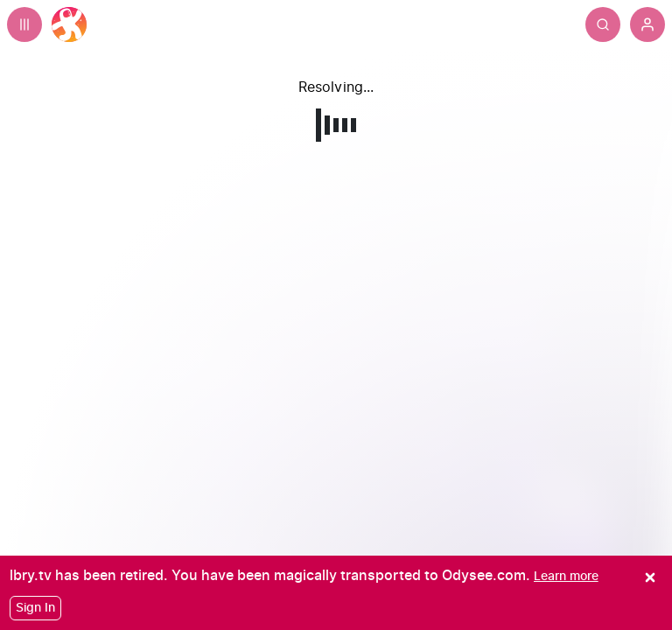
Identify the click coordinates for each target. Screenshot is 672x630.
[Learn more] (566, 576)
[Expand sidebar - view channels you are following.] (24, 24)
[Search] (603, 24)
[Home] (69, 24)
